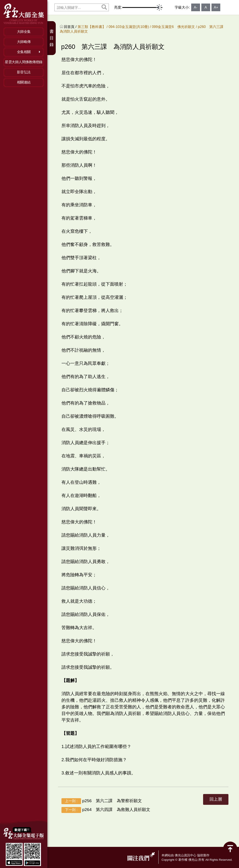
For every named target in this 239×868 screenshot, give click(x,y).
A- (196, 7)
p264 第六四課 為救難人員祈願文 (106, 810)
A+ (216, 7)
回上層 (216, 799)
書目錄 (52, 38)
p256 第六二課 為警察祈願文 (102, 801)
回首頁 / (71, 27)
